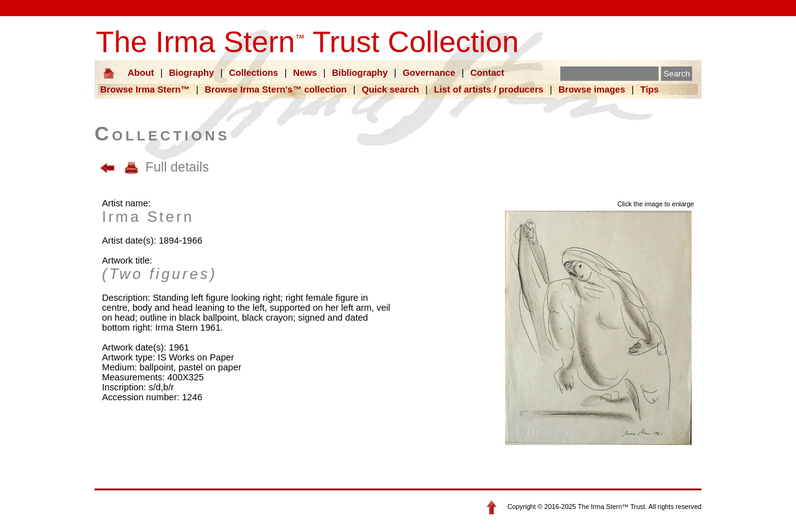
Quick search (391, 89)
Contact (487, 73)
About (141, 73)
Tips (650, 89)
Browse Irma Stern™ (145, 89)
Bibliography (360, 73)
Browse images (592, 89)
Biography (192, 73)
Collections (253, 73)
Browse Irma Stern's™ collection (275, 89)
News (305, 73)
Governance (429, 73)
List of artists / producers (489, 89)
